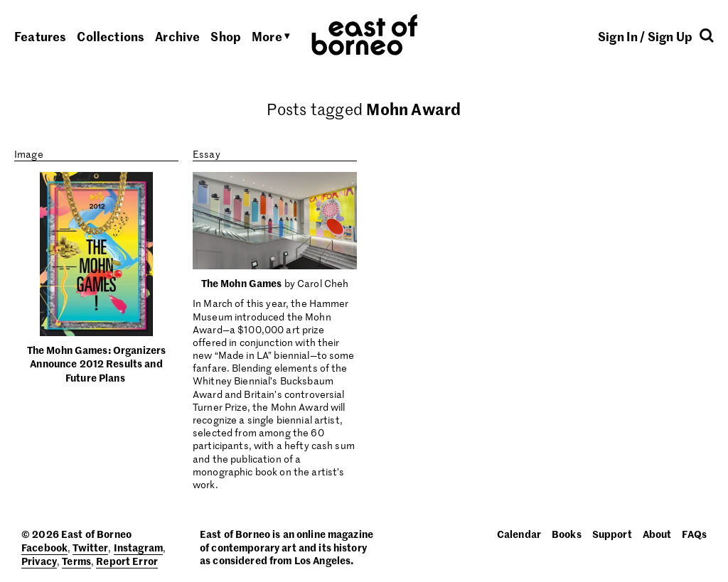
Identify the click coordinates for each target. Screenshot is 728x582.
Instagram (138, 547)
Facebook (44, 547)
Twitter (90, 547)
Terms (76, 561)
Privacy (39, 561)
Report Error (127, 561)
